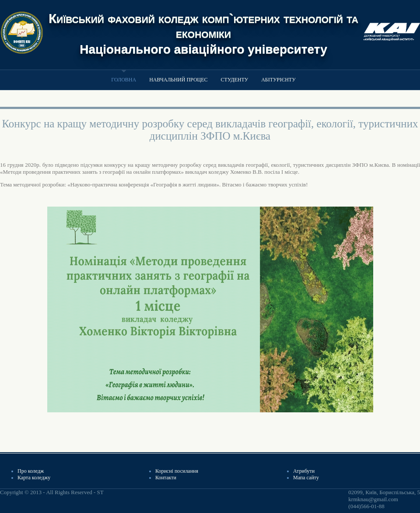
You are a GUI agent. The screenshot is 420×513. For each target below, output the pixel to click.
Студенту (235, 80)
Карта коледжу (34, 478)
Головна (124, 80)
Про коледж (31, 471)
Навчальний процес (178, 80)
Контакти (166, 478)
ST (100, 492)
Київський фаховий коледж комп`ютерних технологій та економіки (203, 26)
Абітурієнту (278, 80)
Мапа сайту (306, 478)
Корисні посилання (177, 471)
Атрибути (304, 471)
